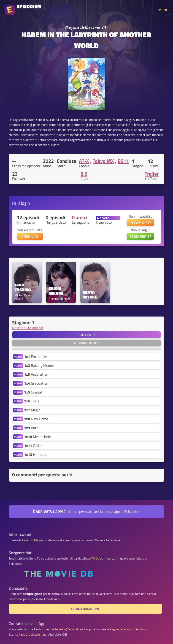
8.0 (84, 174)
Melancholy (37, 437)
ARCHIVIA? (30, 236)
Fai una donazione (85, 609)
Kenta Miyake (90, 295)
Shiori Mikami (56, 291)
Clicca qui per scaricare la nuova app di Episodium (86, 512)
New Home (36, 419)
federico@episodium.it (70, 629)
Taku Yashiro (23, 288)
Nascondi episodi (28, 328)
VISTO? (18, 357)
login (25, 203)
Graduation (36, 383)
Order (33, 446)
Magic (32, 410)
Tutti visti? (86, 335)
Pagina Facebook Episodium (128, 629)
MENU (163, 10)
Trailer (152, 174)
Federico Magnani (34, 540)
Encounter (36, 356)
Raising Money (39, 365)
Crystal (33, 392)
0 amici (80, 217)
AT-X (84, 161)
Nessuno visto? (86, 343)
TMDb (95, 558)
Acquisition (36, 374)
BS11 (123, 161)
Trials (32, 401)
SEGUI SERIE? (140, 236)
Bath (31, 428)
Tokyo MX (103, 161)
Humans (35, 454)
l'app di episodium (31, 634)
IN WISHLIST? (140, 223)
